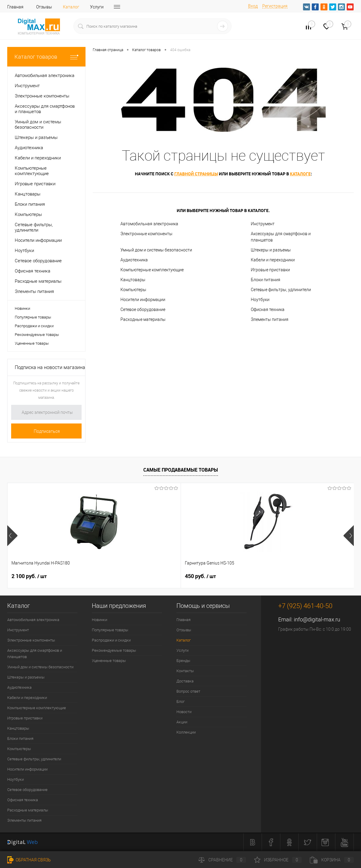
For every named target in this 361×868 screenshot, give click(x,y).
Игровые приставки (270, 270)
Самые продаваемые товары (181, 470)
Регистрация (275, 6)
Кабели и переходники (273, 260)
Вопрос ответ (188, 691)
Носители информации (143, 300)
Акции (182, 722)
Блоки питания (266, 280)
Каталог (71, 7)
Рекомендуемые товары (37, 335)
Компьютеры (133, 290)
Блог (180, 702)
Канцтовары (133, 280)
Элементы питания (270, 319)
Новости (184, 712)
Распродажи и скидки (34, 326)
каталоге (300, 174)
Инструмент (263, 224)
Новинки (22, 308)
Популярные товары (33, 317)
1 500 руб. (260, 576)
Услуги (97, 7)
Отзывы (44, 7)
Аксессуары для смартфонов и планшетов (281, 237)
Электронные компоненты (146, 234)
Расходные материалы (143, 319)
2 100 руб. (29, 576)
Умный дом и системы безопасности (156, 250)
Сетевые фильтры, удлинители (281, 290)
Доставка (185, 681)
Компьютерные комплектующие (152, 270)
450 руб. (143, 576)
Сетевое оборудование (143, 309)
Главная (15, 7)
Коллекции (186, 732)
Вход (253, 6)
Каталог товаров (46, 57)
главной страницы (196, 174)
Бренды (122, 7)
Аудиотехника (134, 260)
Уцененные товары (32, 343)
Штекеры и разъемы (271, 250)
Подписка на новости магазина (50, 367)
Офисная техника (268, 309)
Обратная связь (29, 860)
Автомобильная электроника (149, 224)
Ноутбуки (260, 300)
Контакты (185, 671)
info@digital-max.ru (317, 619)
